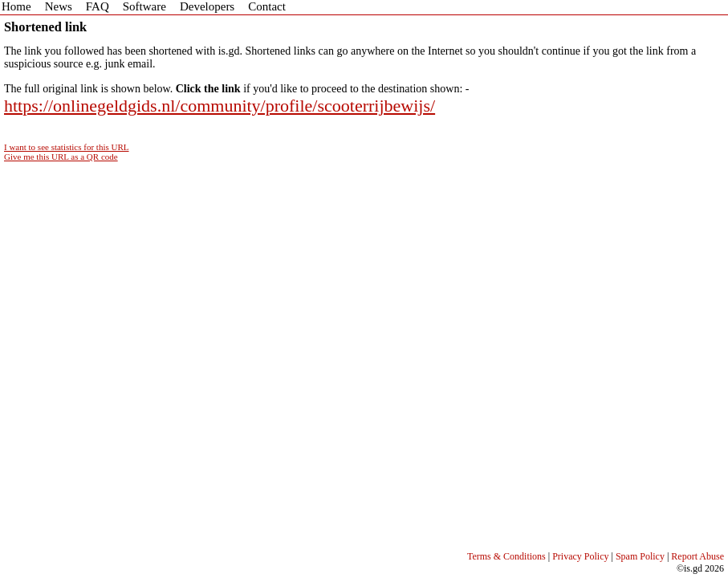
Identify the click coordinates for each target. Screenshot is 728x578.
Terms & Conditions (506, 556)
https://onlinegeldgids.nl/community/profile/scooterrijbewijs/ (220, 106)
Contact (267, 6)
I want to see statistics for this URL (67, 147)
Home (16, 6)
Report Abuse (697, 556)
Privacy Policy (580, 556)
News (59, 6)
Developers (207, 6)
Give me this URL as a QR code (61, 157)
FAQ (98, 6)
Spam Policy (640, 556)
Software (144, 6)
